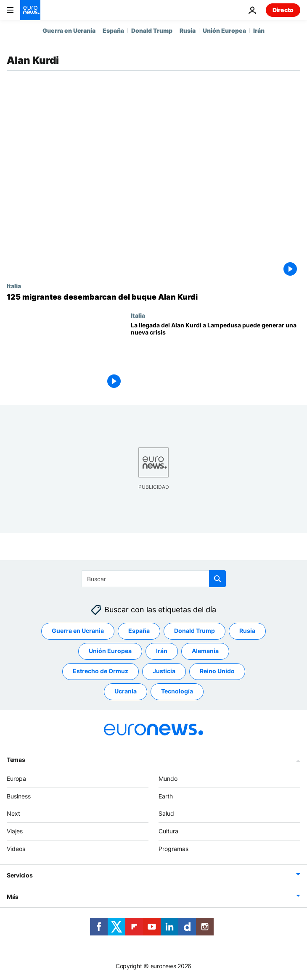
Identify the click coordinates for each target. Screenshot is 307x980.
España (113, 30)
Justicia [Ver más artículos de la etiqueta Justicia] (164, 671)
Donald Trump (152, 30)
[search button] (217, 579)
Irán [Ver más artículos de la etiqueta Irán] (162, 651)
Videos (16, 849)
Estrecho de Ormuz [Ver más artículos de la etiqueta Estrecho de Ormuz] (101, 671)
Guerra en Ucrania (69, 30)
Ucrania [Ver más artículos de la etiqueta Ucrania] (126, 691)
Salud (166, 813)
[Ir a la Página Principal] (30, 10)
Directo (283, 10)
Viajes (15, 831)
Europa (16, 778)
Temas (16, 760)
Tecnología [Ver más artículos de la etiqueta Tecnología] (177, 691)
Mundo (168, 778)
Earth (166, 796)
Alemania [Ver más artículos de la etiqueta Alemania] (205, 651)
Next (13, 813)
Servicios (20, 875)
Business (19, 796)
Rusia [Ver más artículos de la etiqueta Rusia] (247, 631)
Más (13, 897)
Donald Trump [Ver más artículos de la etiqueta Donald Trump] (195, 631)
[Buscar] (154, 579)
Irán (259, 30)
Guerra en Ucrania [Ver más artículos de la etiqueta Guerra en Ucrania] (78, 631)
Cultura (168, 831)
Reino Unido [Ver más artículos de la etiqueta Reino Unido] (217, 671)
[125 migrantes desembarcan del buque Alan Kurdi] (153, 297)
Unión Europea (224, 30)
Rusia (188, 30)
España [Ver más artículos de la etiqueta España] (139, 631)
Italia (14, 286)
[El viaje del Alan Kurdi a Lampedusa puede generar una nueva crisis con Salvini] (216, 357)
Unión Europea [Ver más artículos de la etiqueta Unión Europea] (110, 651)
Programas (173, 849)
